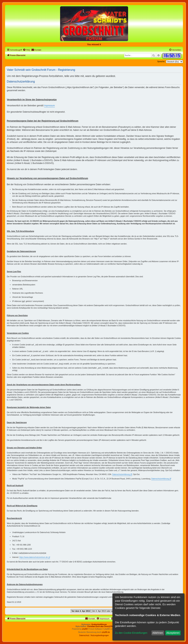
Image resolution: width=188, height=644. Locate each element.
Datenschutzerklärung (121, 474)
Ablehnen (158, 633)
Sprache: (161, 61)
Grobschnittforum (99, 624)
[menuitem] (26, 50)
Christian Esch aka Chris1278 (100, 626)
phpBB (85, 629)
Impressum (49, 106)
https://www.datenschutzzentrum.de (33, 557)
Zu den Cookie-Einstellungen (131, 633)
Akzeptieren (173, 633)
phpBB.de (106, 632)
